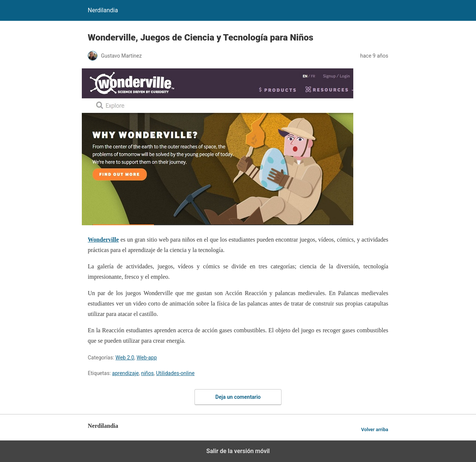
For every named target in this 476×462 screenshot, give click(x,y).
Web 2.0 (125, 358)
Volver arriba (375, 429)
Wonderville (103, 240)
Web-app (147, 358)
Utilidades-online (175, 373)
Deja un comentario (238, 397)
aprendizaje (125, 373)
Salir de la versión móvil (238, 451)
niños (147, 373)
